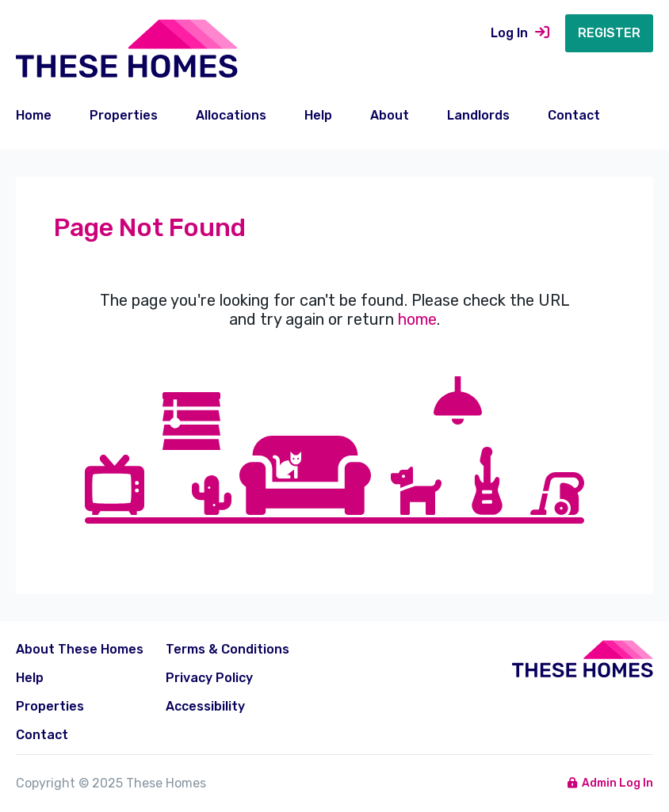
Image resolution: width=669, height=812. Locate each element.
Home (34, 115)
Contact (574, 115)
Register (609, 33)
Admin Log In (611, 783)
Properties (124, 115)
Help (318, 115)
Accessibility (205, 706)
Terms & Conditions (227, 649)
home (417, 319)
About (390, 115)
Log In (520, 33)
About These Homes (80, 649)
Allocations (231, 115)
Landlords (478, 115)
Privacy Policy (209, 678)
